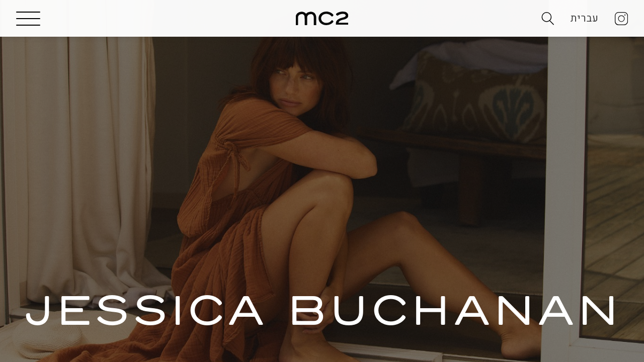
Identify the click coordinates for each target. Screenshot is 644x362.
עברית (585, 18)
